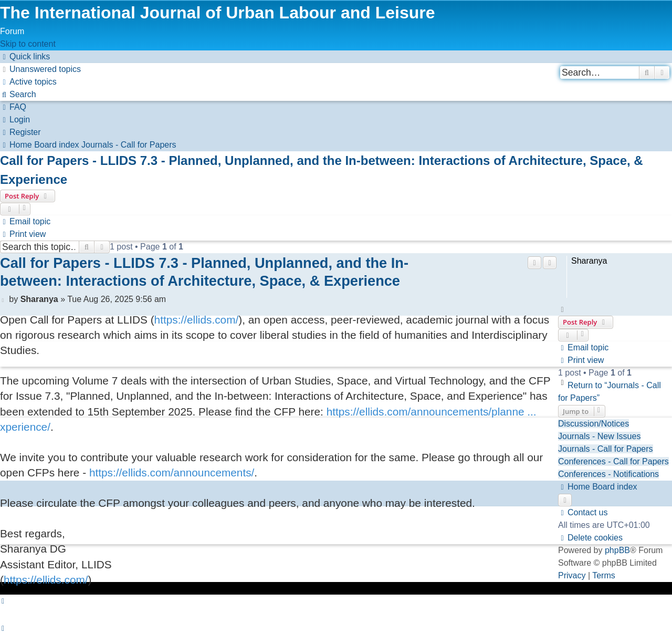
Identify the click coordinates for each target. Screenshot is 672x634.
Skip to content (28, 44)
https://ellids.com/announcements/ (172, 472)
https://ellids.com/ (197, 320)
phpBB (617, 550)
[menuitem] (40, 69)
